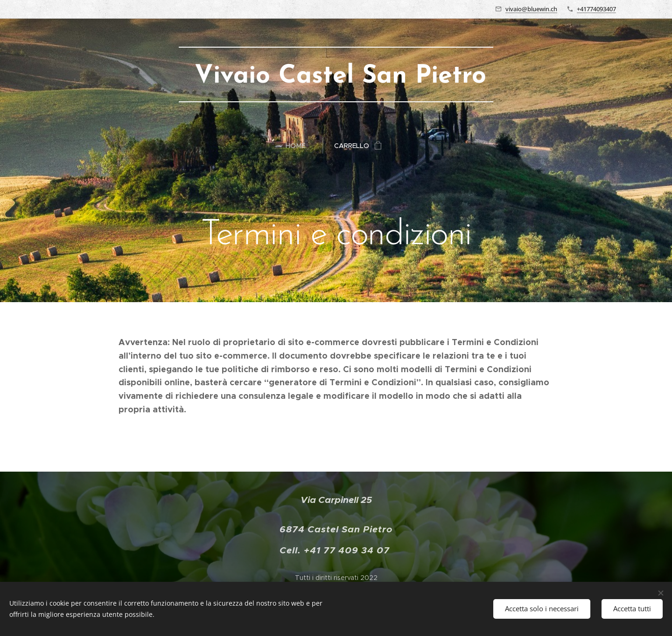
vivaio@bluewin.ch (531, 9)
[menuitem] (299, 146)
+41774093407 (596, 9)
